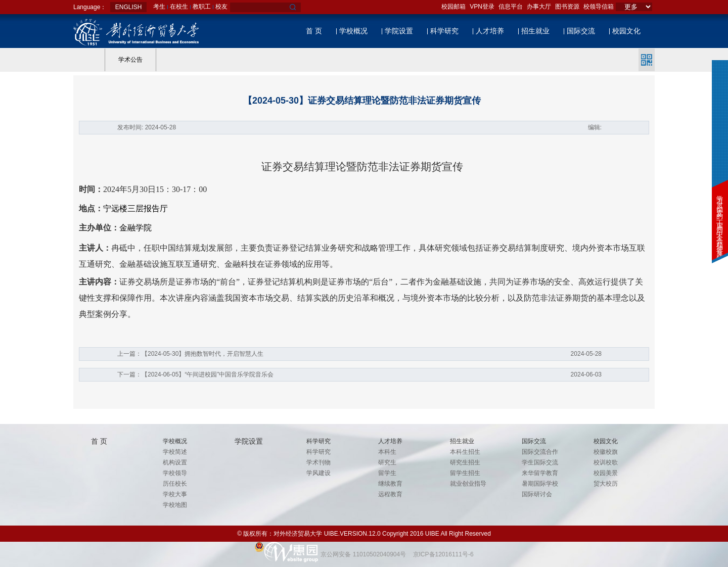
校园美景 (606, 473)
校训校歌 (606, 462)
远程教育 (390, 494)
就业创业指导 (468, 484)
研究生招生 (465, 462)
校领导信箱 (599, 7)
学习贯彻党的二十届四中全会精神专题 (720, 220)
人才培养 (490, 31)
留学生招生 (465, 473)
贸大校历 (606, 484)
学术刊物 (318, 462)
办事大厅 (539, 7)
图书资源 (567, 7)
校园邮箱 (453, 7)
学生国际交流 (540, 462)
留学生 (387, 473)
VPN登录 (482, 7)
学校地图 (175, 505)
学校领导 (175, 473)
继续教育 (390, 484)
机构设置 (175, 462)
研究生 (387, 462)
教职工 (202, 7)
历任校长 (175, 484)
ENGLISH (129, 7)
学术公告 (130, 60)
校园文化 (626, 31)
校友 (221, 7)
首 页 (314, 31)
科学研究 (444, 31)
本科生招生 (465, 452)
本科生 (387, 452)
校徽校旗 (606, 452)
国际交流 (581, 31)
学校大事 (175, 494)
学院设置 (399, 31)
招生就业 (535, 31)
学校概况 (353, 31)
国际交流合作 (540, 452)
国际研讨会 (537, 494)
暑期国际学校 (540, 484)
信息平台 (511, 7)
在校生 (179, 7)
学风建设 (318, 473)
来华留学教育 (540, 473)
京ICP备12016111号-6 (443, 554)
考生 (159, 7)
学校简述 (175, 452)
